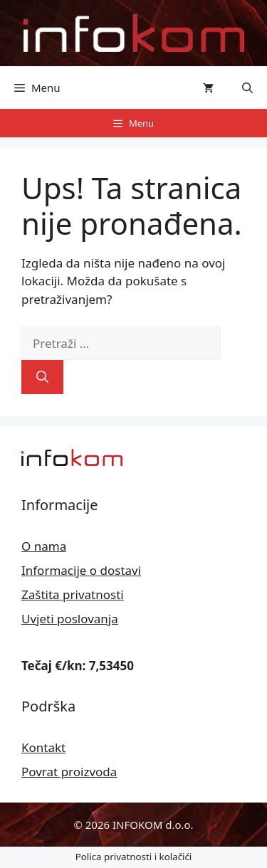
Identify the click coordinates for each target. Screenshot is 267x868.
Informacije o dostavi (81, 570)
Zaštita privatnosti (73, 594)
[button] (247, 88)
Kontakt (43, 747)
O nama (44, 546)
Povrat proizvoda (69, 772)
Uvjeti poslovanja (70, 619)
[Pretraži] (42, 377)
